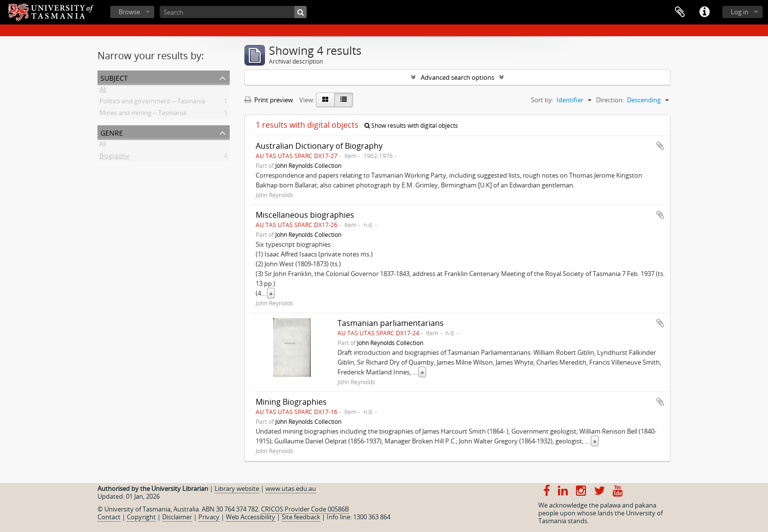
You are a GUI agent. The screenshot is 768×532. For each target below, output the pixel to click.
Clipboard (680, 12)
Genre (112, 132)
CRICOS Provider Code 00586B (305, 509)
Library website (237, 488)
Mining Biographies (291, 402)
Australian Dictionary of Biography (319, 146)
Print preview (269, 100)
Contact (109, 517)
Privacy (209, 517)
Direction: (610, 100)
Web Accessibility (251, 517)
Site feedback (301, 517)
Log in (740, 12)
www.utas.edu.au (291, 488)
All (103, 91)
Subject (114, 77)
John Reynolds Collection (308, 165)
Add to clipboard (660, 146)
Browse (129, 12)
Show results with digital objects (411, 126)
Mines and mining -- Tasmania (143, 115)
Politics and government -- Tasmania (152, 103)
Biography (114, 158)
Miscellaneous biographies (305, 215)
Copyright (141, 517)
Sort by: (542, 100)
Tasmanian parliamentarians (391, 323)
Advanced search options (457, 77)
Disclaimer (177, 517)
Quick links (704, 12)
